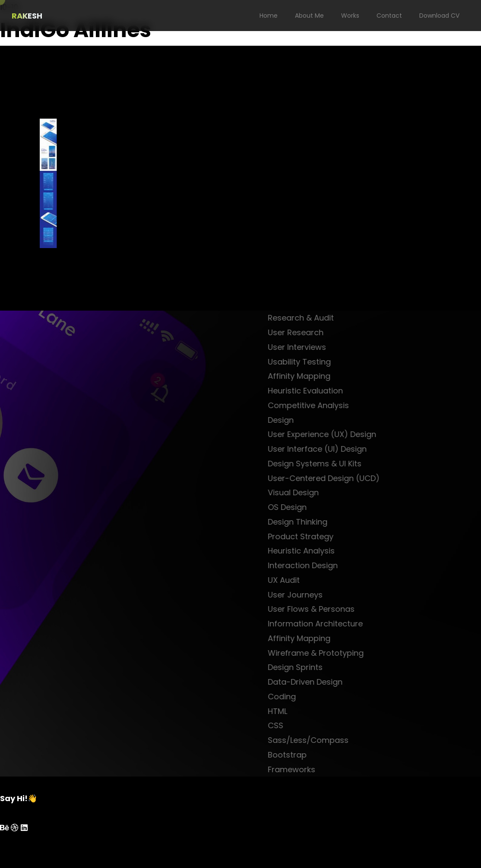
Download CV (439, 16)
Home (269, 16)
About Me (309, 16)
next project (61, 303)
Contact (389, 16)
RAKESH (27, 16)
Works (350, 16)
